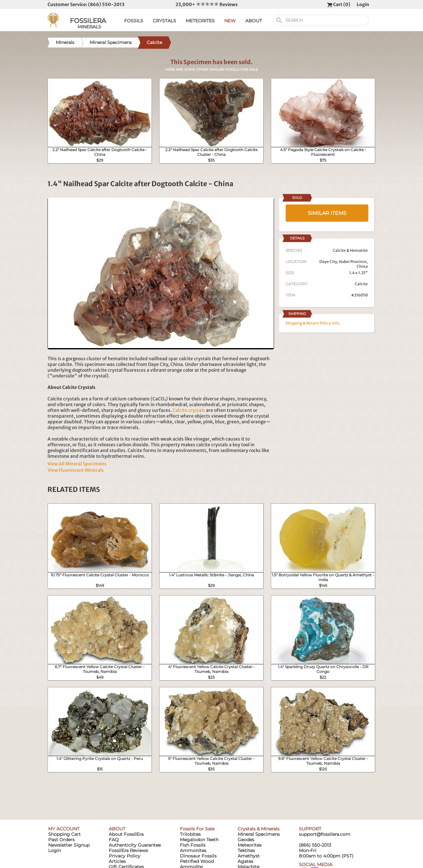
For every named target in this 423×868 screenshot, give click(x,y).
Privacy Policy (125, 856)
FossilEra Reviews (128, 850)
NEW (230, 21)
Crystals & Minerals (259, 829)
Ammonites (193, 850)
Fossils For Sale (197, 829)
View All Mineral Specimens (77, 464)
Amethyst (249, 856)
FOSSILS (134, 21)
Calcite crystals (189, 410)
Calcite (361, 284)
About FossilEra (126, 834)
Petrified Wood (197, 861)
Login (363, 4)
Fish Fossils (193, 845)
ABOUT (254, 21)
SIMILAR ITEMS (327, 213)
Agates (245, 861)
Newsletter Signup (69, 845)
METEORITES (200, 21)
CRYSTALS (164, 21)
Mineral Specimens (259, 834)
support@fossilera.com (325, 834)
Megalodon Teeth (199, 840)
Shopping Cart (64, 834)
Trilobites (190, 834)
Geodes (246, 840)
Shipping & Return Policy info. (313, 323)
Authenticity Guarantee (135, 845)
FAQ (114, 840)
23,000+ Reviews (207, 4)
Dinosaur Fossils (198, 856)
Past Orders (61, 840)
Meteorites (250, 845)
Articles (117, 861)
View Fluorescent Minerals (76, 470)
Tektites (246, 850)
